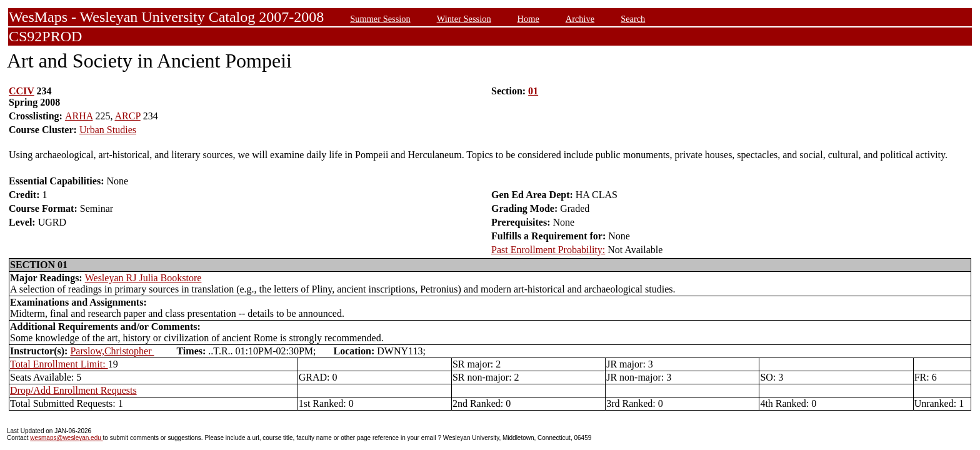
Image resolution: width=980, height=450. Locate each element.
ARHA (79, 116)
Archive (580, 19)
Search (633, 19)
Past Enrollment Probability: (548, 250)
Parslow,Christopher (112, 351)
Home (528, 19)
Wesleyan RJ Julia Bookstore (143, 278)
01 (533, 91)
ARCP (128, 116)
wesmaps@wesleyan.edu (66, 438)
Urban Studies (108, 130)
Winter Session (464, 19)
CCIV (22, 91)
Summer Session (380, 19)
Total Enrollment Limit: (59, 364)
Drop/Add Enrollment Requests (73, 390)
